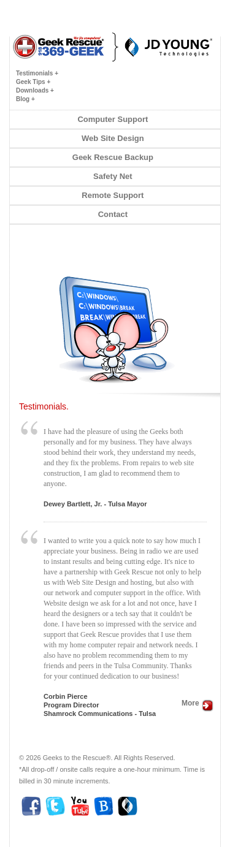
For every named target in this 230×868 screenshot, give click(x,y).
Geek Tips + (33, 82)
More (198, 703)
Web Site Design (115, 138)
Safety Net (115, 176)
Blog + (25, 99)
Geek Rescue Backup (115, 157)
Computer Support (115, 119)
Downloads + (35, 90)
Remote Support (115, 195)
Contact (115, 214)
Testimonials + (37, 73)
